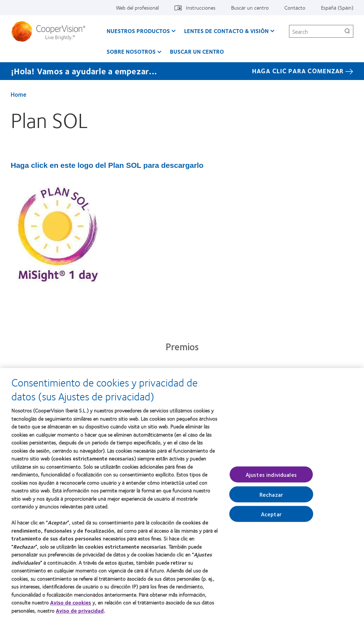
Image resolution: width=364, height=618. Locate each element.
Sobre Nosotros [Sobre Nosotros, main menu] (131, 51)
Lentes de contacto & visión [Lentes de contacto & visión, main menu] (226, 31)
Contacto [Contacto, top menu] (295, 7)
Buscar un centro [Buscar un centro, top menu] (250, 7)
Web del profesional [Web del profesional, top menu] (137, 7)
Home (18, 94)
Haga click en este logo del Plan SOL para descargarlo (107, 165)
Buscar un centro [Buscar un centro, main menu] (197, 51)
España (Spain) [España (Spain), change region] (337, 7)
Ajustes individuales (271, 477)
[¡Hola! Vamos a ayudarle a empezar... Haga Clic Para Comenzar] (182, 71)
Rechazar (271, 497)
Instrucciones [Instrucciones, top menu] (201, 7)
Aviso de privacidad (80, 613)
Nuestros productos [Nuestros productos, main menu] (138, 31)
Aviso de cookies (71, 605)
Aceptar (271, 517)
